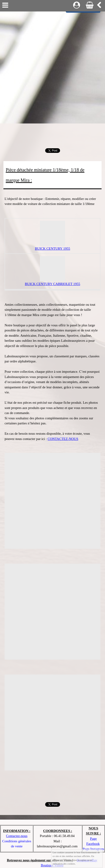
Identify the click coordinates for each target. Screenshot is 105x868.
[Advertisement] (52, 66)
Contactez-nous (17, 836)
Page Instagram (93, 849)
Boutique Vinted (52, 865)
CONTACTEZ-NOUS (63, 439)
